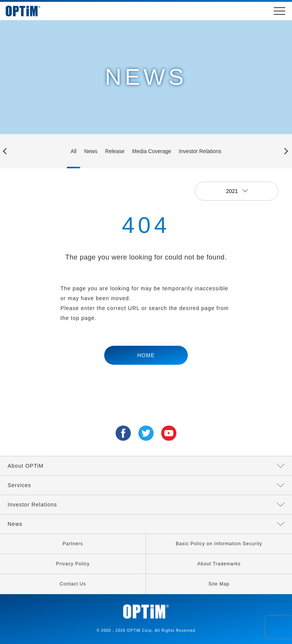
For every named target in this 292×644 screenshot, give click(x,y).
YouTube (169, 433)
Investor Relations (200, 151)
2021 (232, 191)
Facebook (123, 433)
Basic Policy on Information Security (219, 544)
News (91, 151)
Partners (73, 544)
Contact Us (73, 584)
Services (19, 485)
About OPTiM (26, 466)
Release (115, 151)
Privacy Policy (73, 564)
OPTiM (30, 11)
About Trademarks (219, 564)
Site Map (219, 584)
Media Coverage (152, 151)
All (74, 151)
